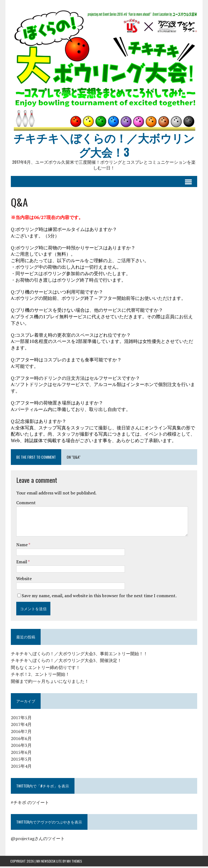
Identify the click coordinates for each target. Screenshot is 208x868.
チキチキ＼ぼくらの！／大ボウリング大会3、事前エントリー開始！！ (79, 655)
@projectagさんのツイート (37, 840)
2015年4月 (21, 768)
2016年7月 (21, 733)
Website (23, 580)
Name (22, 546)
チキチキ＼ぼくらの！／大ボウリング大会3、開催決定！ (66, 662)
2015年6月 (21, 754)
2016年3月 (21, 747)
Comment (25, 504)
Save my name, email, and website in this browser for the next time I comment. (99, 597)
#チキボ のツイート (29, 804)
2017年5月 (21, 719)
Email (22, 563)
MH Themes (74, 863)
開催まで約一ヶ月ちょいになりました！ (49, 683)
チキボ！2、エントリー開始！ (40, 676)
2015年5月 (21, 761)
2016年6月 (21, 740)
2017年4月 (21, 726)
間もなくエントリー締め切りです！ (45, 669)
